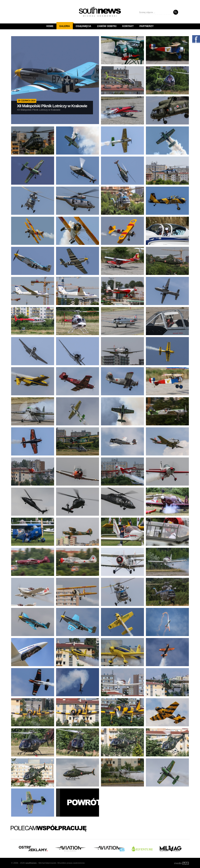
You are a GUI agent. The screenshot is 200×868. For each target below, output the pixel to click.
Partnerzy (146, 26)
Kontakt (128, 26)
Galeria (66, 25)
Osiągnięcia (83, 26)
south (31, 863)
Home (50, 26)
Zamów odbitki (107, 26)
